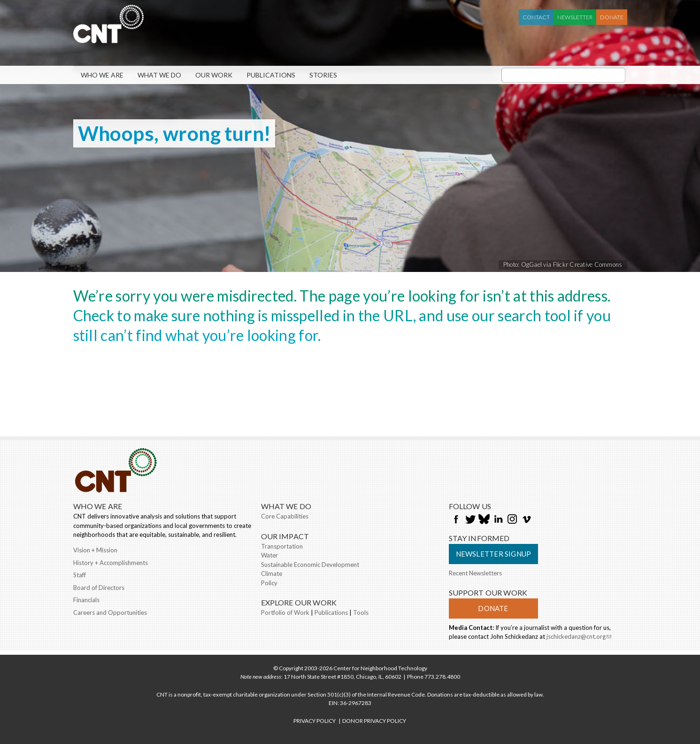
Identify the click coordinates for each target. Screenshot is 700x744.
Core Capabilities (285, 516)
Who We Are (102, 75)
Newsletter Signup (494, 554)
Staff (80, 575)
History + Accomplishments (111, 563)
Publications (271, 75)
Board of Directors (99, 588)
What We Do (159, 75)
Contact (536, 17)
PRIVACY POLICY (315, 721)
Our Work (214, 75)
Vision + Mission (95, 550)
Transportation (282, 546)
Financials (86, 600)
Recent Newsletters (475, 573)
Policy (269, 583)
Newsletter (575, 17)
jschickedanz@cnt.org (579, 637)
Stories (323, 75)
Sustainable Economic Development (310, 565)
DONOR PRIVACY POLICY (374, 721)
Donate (612, 17)
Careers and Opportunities (110, 612)
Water (269, 555)
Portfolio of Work (285, 612)
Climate (272, 573)
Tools (361, 612)
